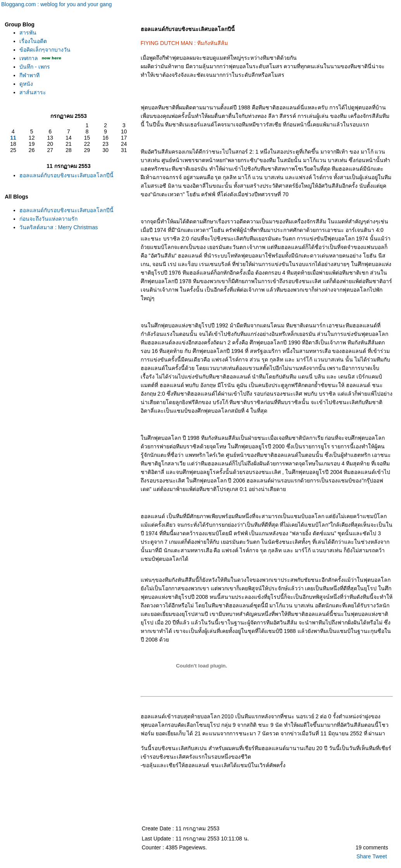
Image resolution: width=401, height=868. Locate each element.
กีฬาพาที (29, 75)
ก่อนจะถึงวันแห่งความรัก (48, 219)
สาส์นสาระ (33, 92)
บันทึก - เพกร (34, 67)
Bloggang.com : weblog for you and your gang (57, 4)
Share (364, 856)
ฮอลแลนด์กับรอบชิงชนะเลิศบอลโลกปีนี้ (66, 175)
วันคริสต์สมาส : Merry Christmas (59, 227)
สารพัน (28, 33)
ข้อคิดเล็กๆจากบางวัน (45, 50)
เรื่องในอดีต (33, 41)
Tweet (379, 856)
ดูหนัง (26, 84)
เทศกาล (29, 58)
